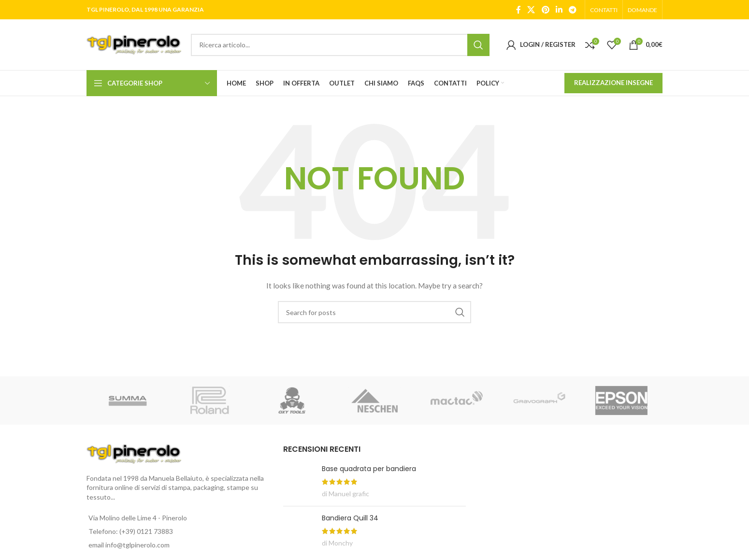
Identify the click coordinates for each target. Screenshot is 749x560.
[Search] (340, 45)
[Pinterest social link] (545, 10)
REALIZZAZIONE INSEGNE (613, 83)
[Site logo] (134, 44)
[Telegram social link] (573, 10)
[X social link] (531, 10)
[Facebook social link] (519, 10)
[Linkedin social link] (559, 10)
